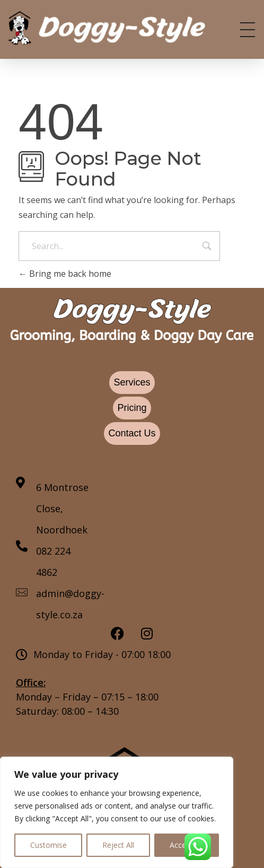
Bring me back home (65, 274)
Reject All (118, 845)
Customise (49, 845)
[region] (117, 812)
